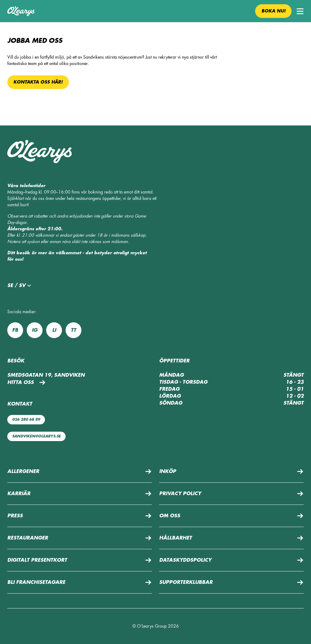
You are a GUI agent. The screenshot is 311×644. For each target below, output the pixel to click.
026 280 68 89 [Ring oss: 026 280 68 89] (26, 420)
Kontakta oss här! (38, 82)
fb (15, 330)
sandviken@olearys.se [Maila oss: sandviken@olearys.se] (36, 436)
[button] (300, 11)
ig (35, 330)
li (54, 330)
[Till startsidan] (21, 11)
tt (73, 330)
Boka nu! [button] (273, 11)
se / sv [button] (20, 286)
